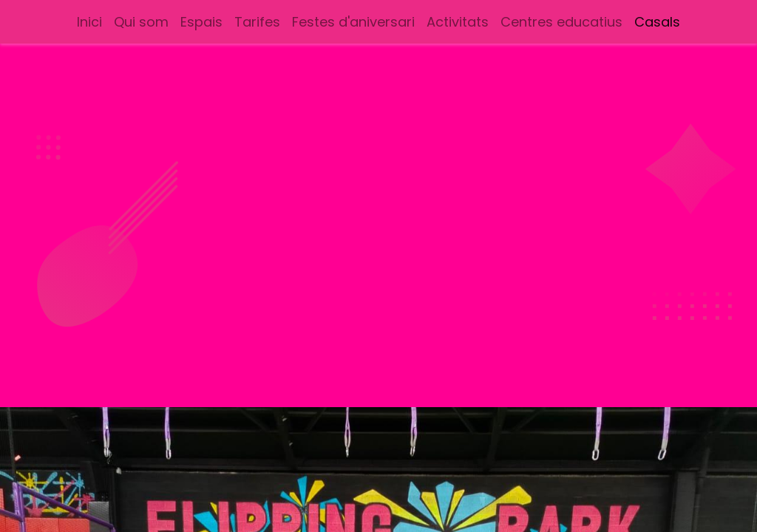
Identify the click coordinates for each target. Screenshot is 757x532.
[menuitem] (89, 22)
